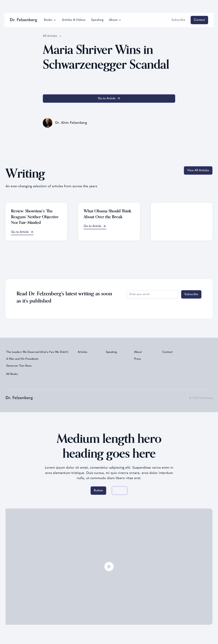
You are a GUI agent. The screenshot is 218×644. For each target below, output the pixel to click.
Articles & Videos (74, 20)
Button (98, 491)
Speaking (97, 20)
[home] (23, 20)
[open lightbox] (109, 567)
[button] (50, 20)
